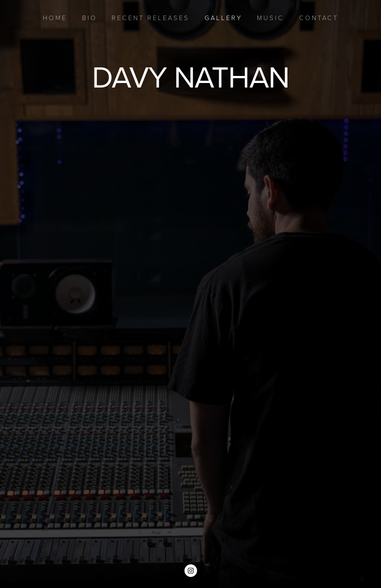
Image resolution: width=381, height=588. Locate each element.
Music (270, 18)
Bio (89, 18)
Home (55, 18)
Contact (319, 18)
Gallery (223, 18)
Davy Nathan (190, 76)
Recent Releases (151, 18)
